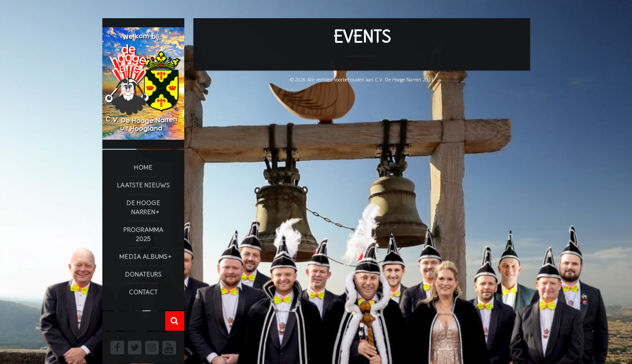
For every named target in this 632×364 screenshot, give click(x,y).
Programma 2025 (143, 234)
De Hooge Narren (143, 207)
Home (143, 167)
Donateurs (143, 274)
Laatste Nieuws (143, 185)
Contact (143, 292)
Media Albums (143, 257)
